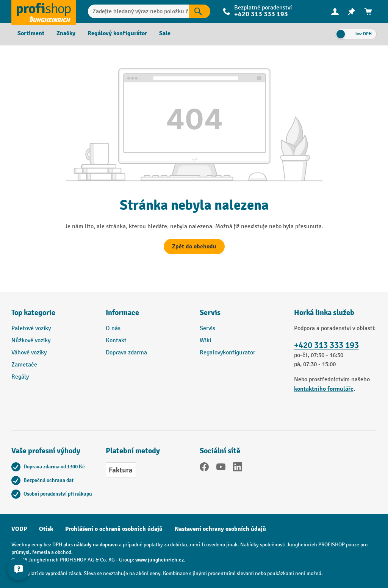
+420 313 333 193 (261, 14)
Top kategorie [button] (33, 313)
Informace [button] (122, 313)
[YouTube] (221, 468)
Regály (20, 377)
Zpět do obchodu (194, 246)
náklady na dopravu (96, 545)
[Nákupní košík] (368, 12)
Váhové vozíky (29, 353)
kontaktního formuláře (324, 389)
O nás (113, 328)
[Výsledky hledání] (200, 11)
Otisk (46, 529)
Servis (207, 328)
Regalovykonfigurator (228, 353)
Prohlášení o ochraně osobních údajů (114, 529)
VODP (19, 529)
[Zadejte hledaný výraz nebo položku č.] (138, 11)
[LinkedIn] (238, 468)
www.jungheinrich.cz (160, 560)
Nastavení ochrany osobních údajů (220, 529)
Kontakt (116, 341)
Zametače (24, 365)
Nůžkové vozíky (31, 341)
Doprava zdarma (126, 353)
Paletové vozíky (31, 328)
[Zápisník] (352, 12)
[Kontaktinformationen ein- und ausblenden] (19, 569)
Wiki (205, 341)
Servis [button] (210, 313)
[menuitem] (335, 12)
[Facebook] (204, 468)
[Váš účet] (335, 11)
